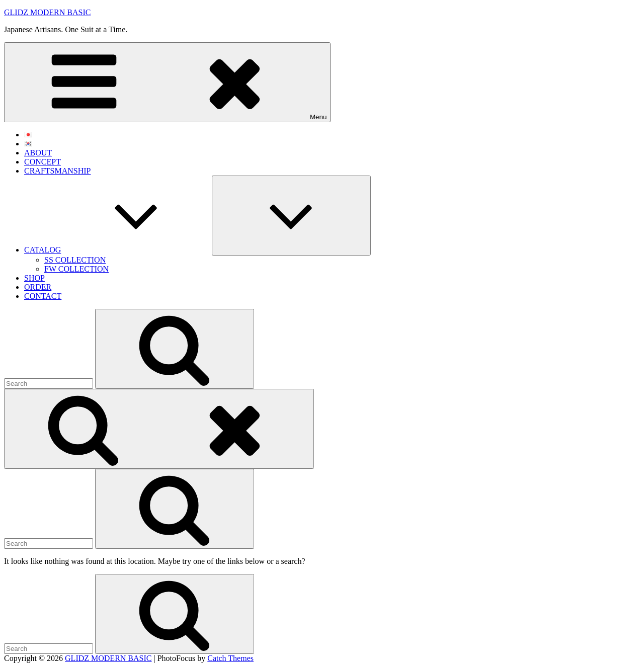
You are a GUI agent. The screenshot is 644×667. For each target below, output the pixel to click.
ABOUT (38, 153)
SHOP (34, 278)
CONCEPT (43, 162)
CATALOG (118, 250)
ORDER (38, 287)
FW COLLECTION (76, 269)
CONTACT (43, 296)
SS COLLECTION (75, 260)
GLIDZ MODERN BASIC (47, 12)
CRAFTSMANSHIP (57, 171)
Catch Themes (230, 658)
